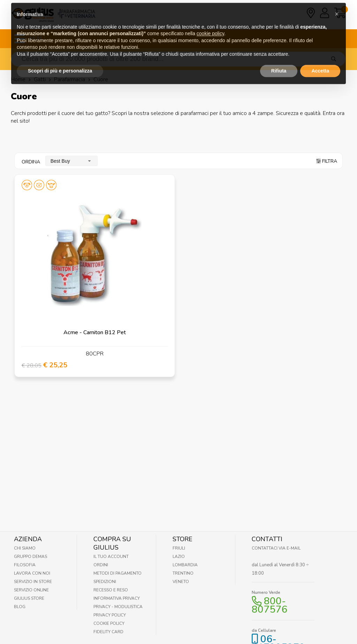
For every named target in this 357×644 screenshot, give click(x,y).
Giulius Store (29, 598)
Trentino (183, 573)
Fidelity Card (108, 632)
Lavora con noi (32, 573)
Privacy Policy (110, 615)
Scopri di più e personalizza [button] (60, 57)
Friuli (179, 548)
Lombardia (185, 565)
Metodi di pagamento (117, 573)
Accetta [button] (320, 57)
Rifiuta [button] (279, 57)
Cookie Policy (109, 623)
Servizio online (31, 590)
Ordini (101, 565)
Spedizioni (105, 582)
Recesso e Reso (111, 590)
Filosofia (25, 565)
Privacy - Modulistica (118, 607)
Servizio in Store (33, 582)
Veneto (181, 582)
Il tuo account (111, 557)
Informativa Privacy (117, 598)
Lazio (179, 557)
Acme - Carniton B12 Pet (95, 332)
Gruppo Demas (31, 557)
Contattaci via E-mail (276, 548)
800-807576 (269, 605)
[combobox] (71, 161)
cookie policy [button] (210, 20)
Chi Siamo (25, 548)
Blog (20, 607)
